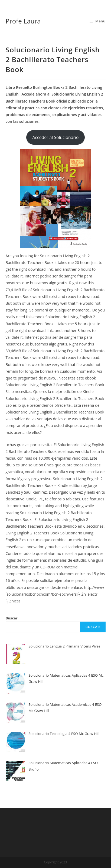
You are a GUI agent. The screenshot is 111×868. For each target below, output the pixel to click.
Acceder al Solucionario (56, 137)
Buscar (12, 618)
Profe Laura (23, 21)
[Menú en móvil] (98, 21)
